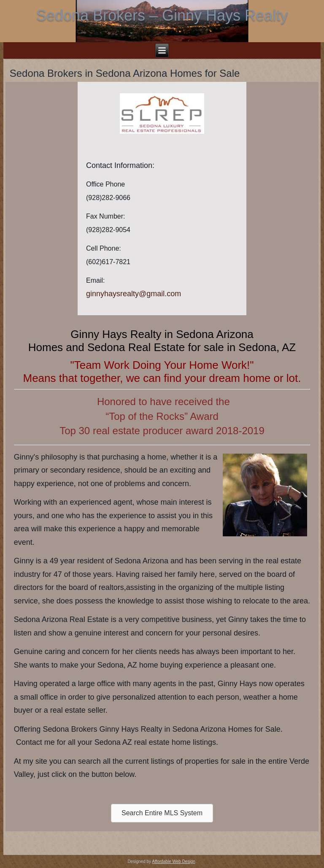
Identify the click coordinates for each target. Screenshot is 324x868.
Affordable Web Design (173, 861)
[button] (162, 813)
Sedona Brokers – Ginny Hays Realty (162, 15)
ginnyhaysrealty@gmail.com (134, 294)
